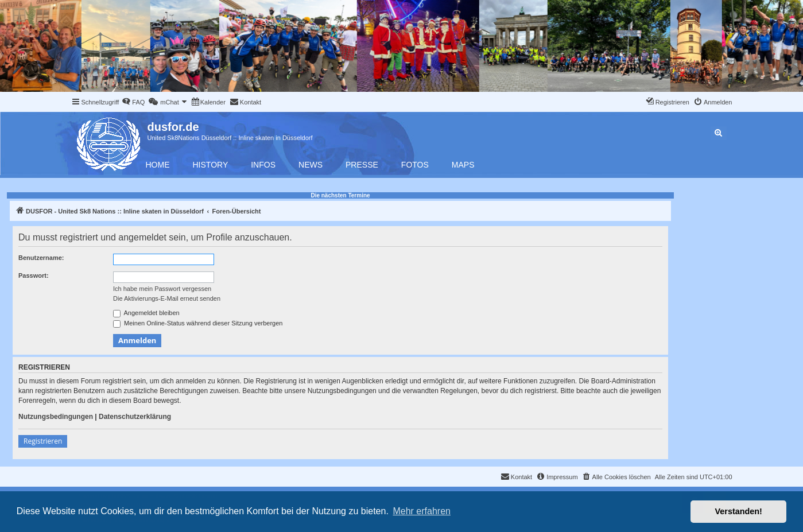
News (311, 165)
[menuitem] (133, 102)
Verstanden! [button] (739, 511)
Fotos (415, 165)
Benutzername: (41, 258)
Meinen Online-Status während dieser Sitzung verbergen (198, 324)
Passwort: (34, 275)
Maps (463, 165)
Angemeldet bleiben (146, 313)
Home (158, 165)
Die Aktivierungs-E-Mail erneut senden (167, 298)
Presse (362, 165)
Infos (263, 165)
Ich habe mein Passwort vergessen (162, 289)
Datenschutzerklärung (135, 417)
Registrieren (43, 441)
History (211, 165)
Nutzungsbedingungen (56, 417)
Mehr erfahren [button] (422, 511)
